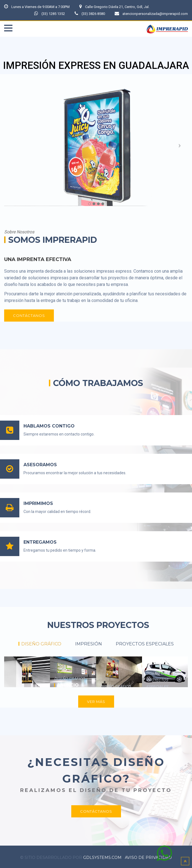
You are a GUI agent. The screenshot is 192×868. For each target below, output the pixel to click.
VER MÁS (96, 700)
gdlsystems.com (102, 856)
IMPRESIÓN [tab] (89, 642)
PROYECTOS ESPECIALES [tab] (145, 642)
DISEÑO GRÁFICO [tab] (41, 642)
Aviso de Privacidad (148, 856)
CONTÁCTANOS (29, 314)
